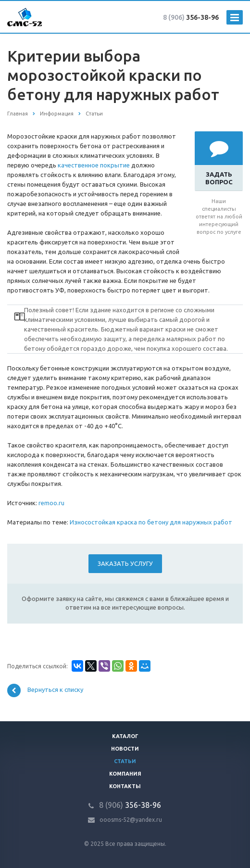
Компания (125, 774)
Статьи (125, 761)
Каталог (125, 736)
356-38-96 (191, 17)
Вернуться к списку (45, 690)
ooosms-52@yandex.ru (131, 820)
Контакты (125, 786)
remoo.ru (51, 503)
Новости (125, 749)
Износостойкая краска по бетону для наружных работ (151, 522)
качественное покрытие (94, 165)
